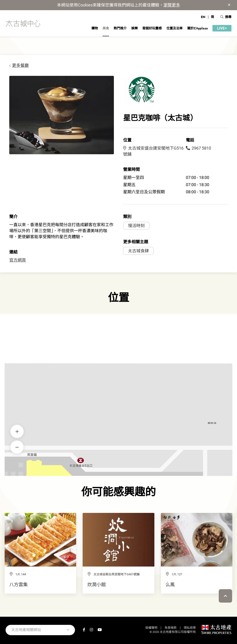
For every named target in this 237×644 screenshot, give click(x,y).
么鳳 (170, 585)
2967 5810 (198, 148)
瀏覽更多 (172, 5)
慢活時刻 (136, 226)
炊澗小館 (97, 585)
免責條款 (171, 628)
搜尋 (226, 17)
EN (203, 17)
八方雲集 (19, 585)
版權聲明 (151, 628)
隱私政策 (190, 628)
